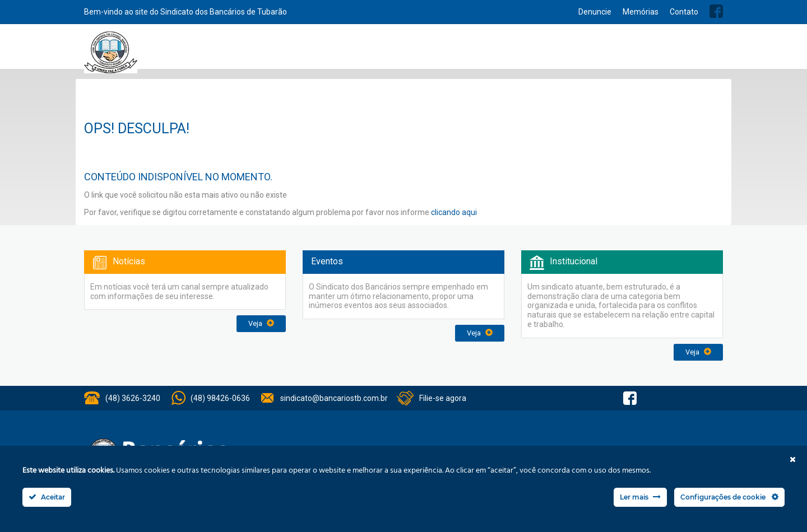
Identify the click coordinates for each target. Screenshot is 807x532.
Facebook (716, 11)
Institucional (365, 52)
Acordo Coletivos (556, 52)
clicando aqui (454, 212)
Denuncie (595, 12)
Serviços (412, 52)
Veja (261, 323)
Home (327, 52)
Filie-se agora (443, 398)
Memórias (641, 12)
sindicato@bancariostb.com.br (334, 398)
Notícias (453, 52)
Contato (684, 12)
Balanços (614, 52)
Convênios (497, 52)
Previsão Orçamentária (682, 52)
